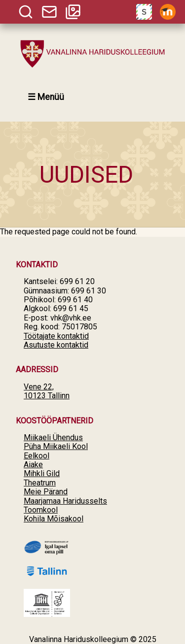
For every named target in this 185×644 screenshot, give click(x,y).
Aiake (33, 465)
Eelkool (37, 456)
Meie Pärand (46, 492)
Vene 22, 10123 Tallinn (47, 391)
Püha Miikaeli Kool (56, 446)
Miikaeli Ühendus (53, 437)
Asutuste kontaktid (56, 345)
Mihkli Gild (42, 473)
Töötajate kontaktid (56, 336)
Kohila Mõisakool (54, 519)
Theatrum (40, 483)
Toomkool (41, 510)
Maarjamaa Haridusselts (65, 501)
